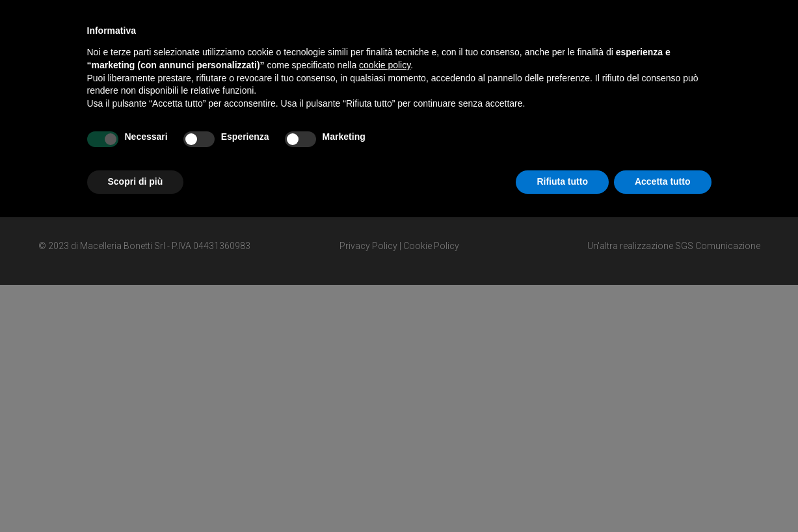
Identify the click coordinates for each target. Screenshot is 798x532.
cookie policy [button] (385, 65)
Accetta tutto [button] (663, 181)
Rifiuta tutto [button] (562, 181)
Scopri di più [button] (136, 181)
